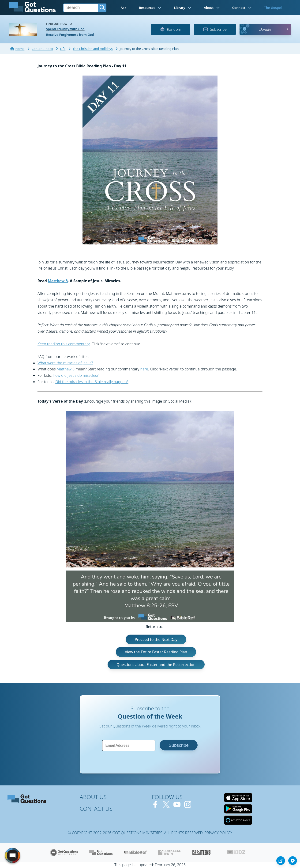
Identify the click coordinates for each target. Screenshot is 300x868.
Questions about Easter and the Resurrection (156, 665)
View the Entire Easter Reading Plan (156, 652)
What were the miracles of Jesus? (65, 363)
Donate (265, 29)
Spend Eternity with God (65, 29)
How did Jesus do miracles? (76, 375)
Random (171, 29)
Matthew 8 (58, 281)
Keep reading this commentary (64, 344)
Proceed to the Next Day (156, 639)
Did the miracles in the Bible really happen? (92, 382)
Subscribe (215, 29)
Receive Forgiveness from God (70, 35)
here (144, 369)
